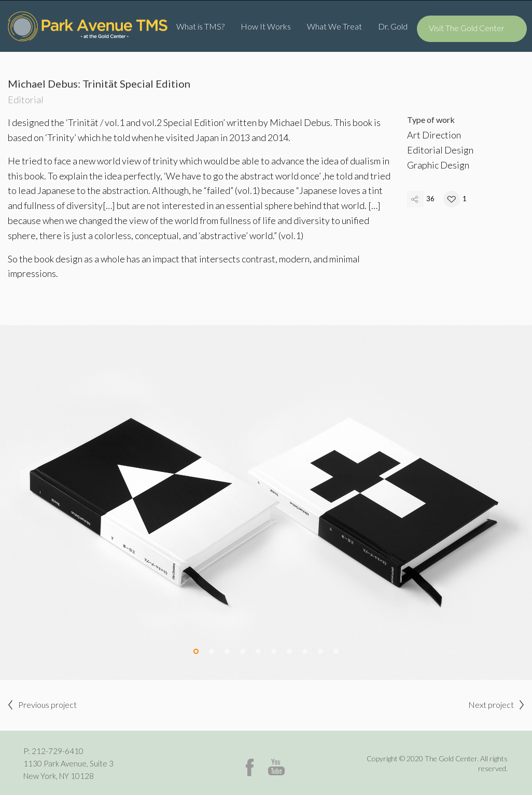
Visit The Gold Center (467, 28)
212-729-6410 (58, 751)
